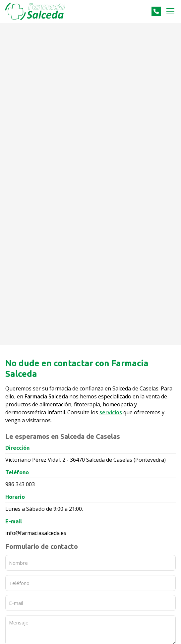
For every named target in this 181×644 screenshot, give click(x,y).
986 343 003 (20, 484)
